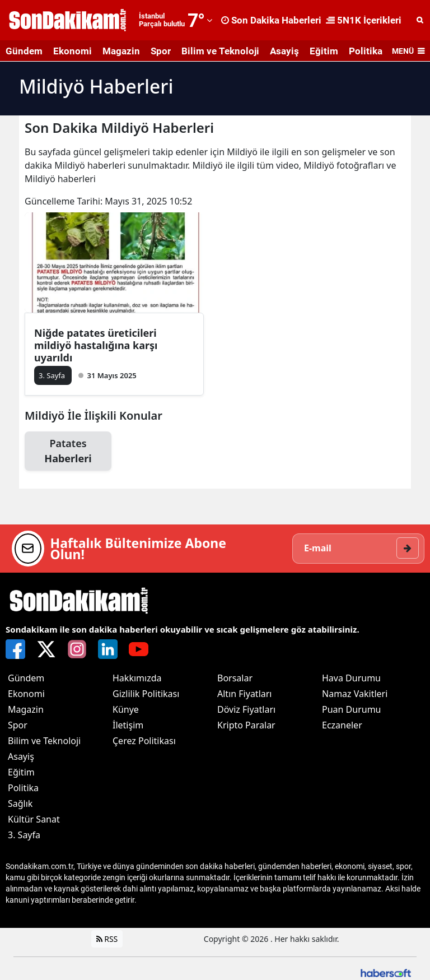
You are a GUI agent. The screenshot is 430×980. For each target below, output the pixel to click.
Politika (366, 51)
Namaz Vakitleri (355, 694)
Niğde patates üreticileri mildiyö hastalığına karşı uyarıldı (96, 345)
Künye (126, 709)
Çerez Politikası (144, 741)
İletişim (128, 725)
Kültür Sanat (34, 819)
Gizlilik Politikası (146, 694)
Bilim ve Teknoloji (220, 51)
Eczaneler (342, 725)
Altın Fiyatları (245, 694)
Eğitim (324, 51)
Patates (68, 451)
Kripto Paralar (246, 725)
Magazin (121, 51)
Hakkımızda (137, 678)
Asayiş (284, 51)
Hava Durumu (351, 678)
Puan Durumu (352, 709)
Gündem (24, 51)
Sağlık (20, 803)
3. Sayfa (24, 835)
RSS (107, 939)
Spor (161, 51)
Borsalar (235, 678)
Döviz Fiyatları (246, 709)
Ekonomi (73, 51)
